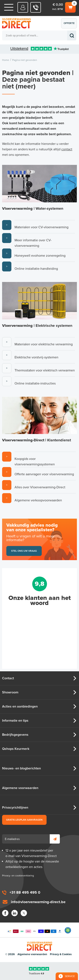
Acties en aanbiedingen (20, 706)
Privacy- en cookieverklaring (18, 876)
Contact (8, 678)
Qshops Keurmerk (16, 749)
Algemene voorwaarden (20, 788)
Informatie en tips (15, 721)
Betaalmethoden (35, 930)
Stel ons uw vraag (24, 551)
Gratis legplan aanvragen (24, 820)
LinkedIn (15, 913)
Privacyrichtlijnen (15, 808)
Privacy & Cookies (61, 954)
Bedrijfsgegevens (15, 735)
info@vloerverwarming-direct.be (38, 902)
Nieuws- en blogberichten (21, 768)
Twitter (24, 913)
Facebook (5, 913)
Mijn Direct (23, 7)
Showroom (10, 692)
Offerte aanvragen (70, 25)
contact (67, 149)
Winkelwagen (70, 7)
